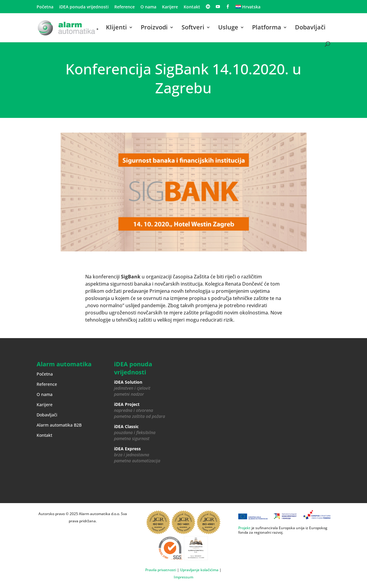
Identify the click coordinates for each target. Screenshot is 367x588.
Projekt (244, 528)
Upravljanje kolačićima (199, 570)
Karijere (170, 7)
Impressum (183, 577)
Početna (45, 7)
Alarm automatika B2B (59, 425)
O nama (148, 7)
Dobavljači (310, 28)
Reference (125, 7)
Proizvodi (154, 28)
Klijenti (116, 28)
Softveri (193, 28)
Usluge (228, 28)
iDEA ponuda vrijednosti (84, 7)
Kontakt (192, 7)
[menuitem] (248, 9)
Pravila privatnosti (161, 570)
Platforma (267, 28)
